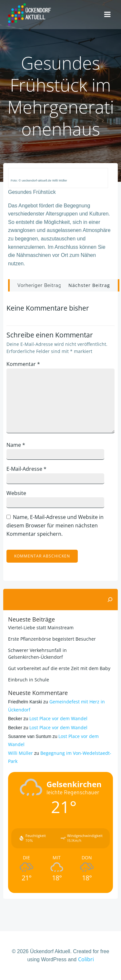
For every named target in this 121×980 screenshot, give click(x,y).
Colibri (86, 959)
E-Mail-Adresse (26, 469)
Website (16, 493)
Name (16, 445)
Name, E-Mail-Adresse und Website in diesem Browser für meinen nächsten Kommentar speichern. (55, 525)
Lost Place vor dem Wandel (58, 718)
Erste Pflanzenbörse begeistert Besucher (52, 639)
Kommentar (23, 364)
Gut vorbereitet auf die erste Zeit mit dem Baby (59, 668)
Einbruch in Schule (29, 680)
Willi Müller (20, 753)
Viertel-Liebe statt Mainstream (41, 628)
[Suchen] (110, 600)
